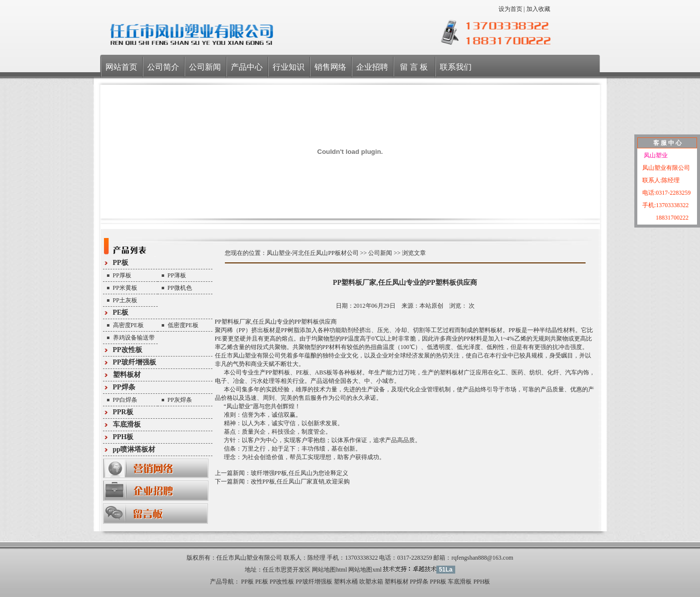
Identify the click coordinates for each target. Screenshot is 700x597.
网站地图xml (365, 570)
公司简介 (163, 67)
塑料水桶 (346, 582)
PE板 (121, 312)
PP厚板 (122, 275)
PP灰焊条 (180, 400)
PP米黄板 (125, 288)
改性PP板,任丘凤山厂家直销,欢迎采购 (300, 481)
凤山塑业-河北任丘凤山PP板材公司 (313, 253)
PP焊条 (124, 387)
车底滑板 (127, 424)
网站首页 (121, 67)
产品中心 (247, 67)
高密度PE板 (128, 325)
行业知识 (289, 67)
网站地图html (329, 570)
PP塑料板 (227, 322)
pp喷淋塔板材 (134, 449)
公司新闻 (205, 67)
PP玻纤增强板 (135, 362)
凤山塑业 (655, 155)
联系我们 (456, 67)
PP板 (121, 263)
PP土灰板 (125, 300)
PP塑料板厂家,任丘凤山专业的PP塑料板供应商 (405, 282)
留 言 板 (414, 67)
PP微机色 (180, 288)
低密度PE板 (183, 325)
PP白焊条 (125, 400)
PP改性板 (128, 350)
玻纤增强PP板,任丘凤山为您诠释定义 (300, 473)
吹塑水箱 (371, 582)
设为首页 (510, 9)
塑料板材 (127, 375)
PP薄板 (177, 275)
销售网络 (330, 67)
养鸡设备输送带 (134, 338)
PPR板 (123, 412)
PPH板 (123, 437)
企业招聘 (372, 67)
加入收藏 (538, 9)
